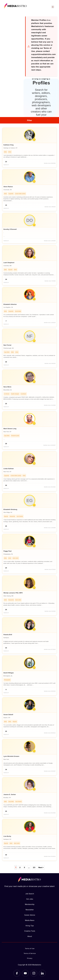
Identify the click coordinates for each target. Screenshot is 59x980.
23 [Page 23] (34, 867)
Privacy (30, 958)
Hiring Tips (30, 926)
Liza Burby (7, 836)
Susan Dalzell (8, 715)
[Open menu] (53, 7)
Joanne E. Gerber (10, 794)
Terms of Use (30, 948)
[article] (29, 148)
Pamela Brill (8, 635)
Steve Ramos (8, 187)
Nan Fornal (7, 345)
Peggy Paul (8, 551)
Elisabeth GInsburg (10, 509)
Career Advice (30, 915)
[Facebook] (17, 973)
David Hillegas (9, 673)
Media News (30, 920)
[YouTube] (25, 973)
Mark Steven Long (10, 429)
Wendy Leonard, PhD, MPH (13, 593)
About (30, 936)
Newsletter (30, 910)
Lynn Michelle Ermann (11, 756)
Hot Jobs (30, 899)
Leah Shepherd (9, 263)
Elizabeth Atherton (10, 304)
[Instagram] (34, 973)
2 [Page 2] (20, 867)
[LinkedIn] (42, 973)
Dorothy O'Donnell (10, 229)
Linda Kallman (9, 469)
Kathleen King (9, 145)
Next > (41, 867)
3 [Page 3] (24, 867)
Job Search (30, 894)
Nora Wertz (7, 387)
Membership (30, 904)
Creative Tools (30, 931)
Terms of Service (30, 953)
